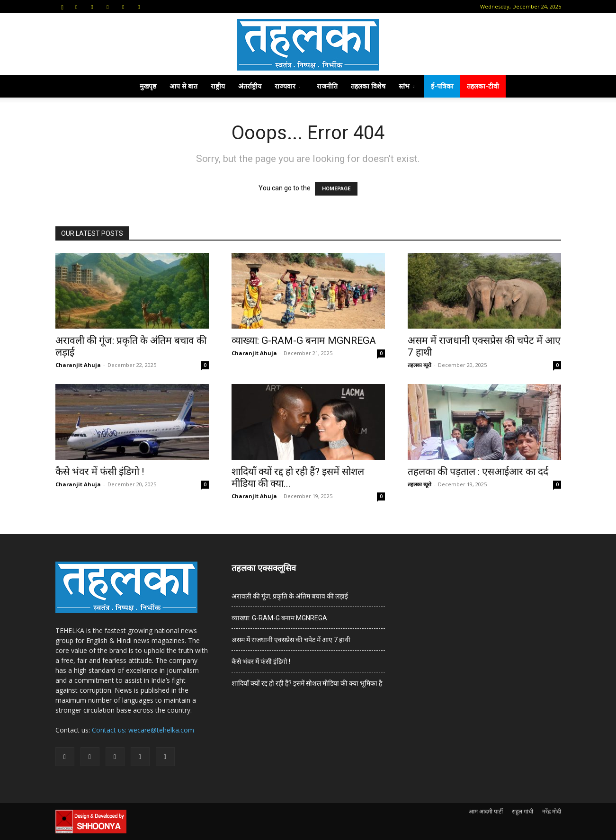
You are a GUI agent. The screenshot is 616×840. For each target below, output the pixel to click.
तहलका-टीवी (483, 86)
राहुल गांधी (522, 811)
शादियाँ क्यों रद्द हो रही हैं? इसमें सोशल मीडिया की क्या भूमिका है (307, 683)
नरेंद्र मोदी (552, 811)
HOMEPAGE (336, 189)
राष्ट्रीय (218, 86)
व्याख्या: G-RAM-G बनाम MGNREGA (304, 340)
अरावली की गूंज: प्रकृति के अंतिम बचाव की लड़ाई (290, 596)
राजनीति (327, 86)
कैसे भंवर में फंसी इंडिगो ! (100, 472)
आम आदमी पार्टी (486, 811)
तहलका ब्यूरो (420, 365)
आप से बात (183, 86)
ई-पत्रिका (442, 86)
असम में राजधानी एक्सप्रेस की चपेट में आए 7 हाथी (291, 640)
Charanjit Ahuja (78, 365)
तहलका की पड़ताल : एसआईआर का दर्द (478, 472)
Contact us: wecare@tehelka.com (143, 730)
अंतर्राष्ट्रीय (250, 86)
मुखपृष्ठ (148, 86)
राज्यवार (287, 86)
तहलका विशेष (368, 86)
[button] (62, 6)
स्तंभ (406, 86)
